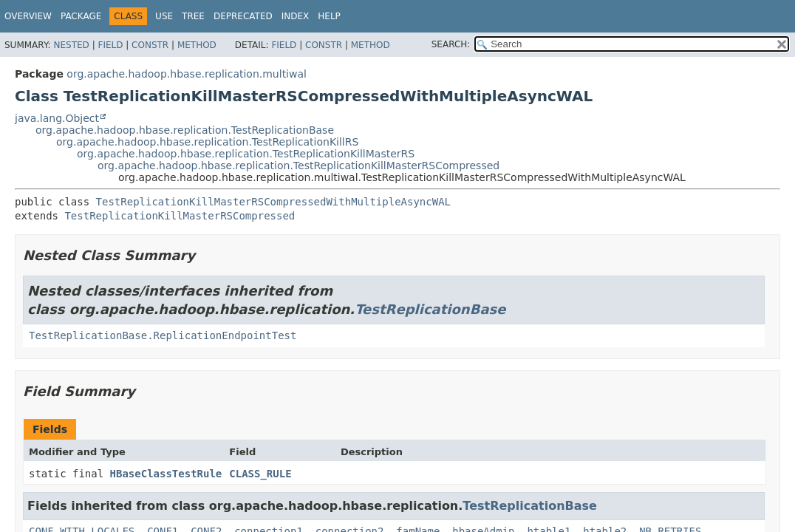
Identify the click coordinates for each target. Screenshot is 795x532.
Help (329, 16)
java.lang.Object (57, 118)
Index (296, 16)
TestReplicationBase (430, 309)
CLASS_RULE (260, 474)
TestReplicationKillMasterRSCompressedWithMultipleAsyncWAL (273, 202)
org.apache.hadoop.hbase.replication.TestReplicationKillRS (207, 142)
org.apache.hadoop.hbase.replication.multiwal (187, 74)
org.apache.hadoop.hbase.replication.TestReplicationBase (185, 130)
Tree (193, 16)
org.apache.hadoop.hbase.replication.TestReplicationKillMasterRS (246, 154)
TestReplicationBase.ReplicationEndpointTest (163, 335)
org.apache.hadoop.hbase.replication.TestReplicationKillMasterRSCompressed (298, 166)
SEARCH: (451, 44)
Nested (71, 45)
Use (164, 16)
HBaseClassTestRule (166, 474)
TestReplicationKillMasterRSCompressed (180, 216)
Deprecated (243, 16)
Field (110, 45)
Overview (28, 16)
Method (197, 45)
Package (81, 16)
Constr (150, 45)
